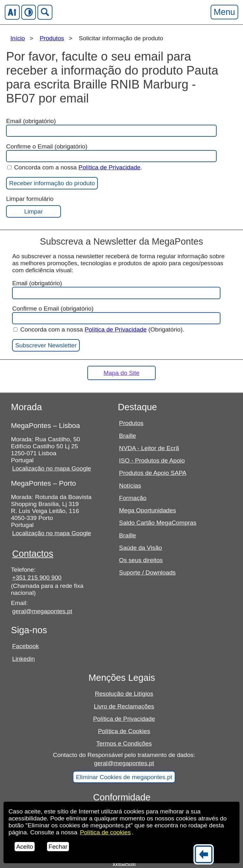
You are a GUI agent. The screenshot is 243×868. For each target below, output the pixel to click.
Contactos (33, 554)
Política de (105, 832)
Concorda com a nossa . (75, 167)
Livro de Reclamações (124, 706)
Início (18, 38)
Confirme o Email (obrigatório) (111, 153)
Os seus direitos (141, 560)
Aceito (25, 847)
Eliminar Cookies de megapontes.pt (124, 777)
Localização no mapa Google (52, 468)
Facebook (25, 646)
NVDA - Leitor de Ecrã (149, 448)
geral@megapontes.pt (42, 611)
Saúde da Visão (141, 548)
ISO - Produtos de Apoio (152, 460)
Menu (224, 12)
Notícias (130, 486)
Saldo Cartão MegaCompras (158, 523)
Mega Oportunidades (148, 510)
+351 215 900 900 (37, 578)
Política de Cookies (124, 731)
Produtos (52, 38)
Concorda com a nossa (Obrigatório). (99, 329)
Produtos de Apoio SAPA (153, 473)
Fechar (58, 847)
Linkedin (23, 659)
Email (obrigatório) (111, 140)
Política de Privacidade (109, 167)
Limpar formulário (34, 207)
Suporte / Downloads (147, 572)
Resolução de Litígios (124, 694)
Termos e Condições (124, 743)
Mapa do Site (121, 373)
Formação (133, 498)
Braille (128, 436)
